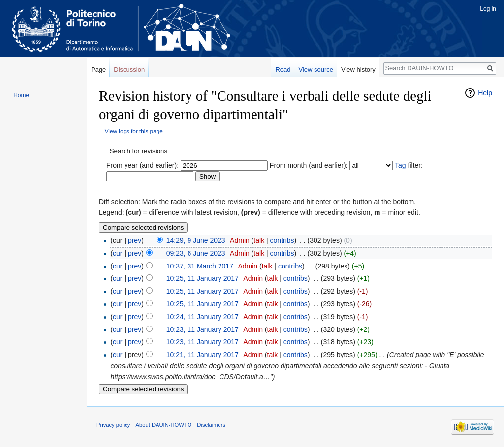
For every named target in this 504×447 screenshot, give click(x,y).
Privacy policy (113, 425)
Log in (488, 9)
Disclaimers (211, 425)
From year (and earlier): (142, 165)
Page (98, 70)
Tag (400, 165)
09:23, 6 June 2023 (196, 253)
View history (358, 70)
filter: (409, 165)
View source (316, 70)
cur (117, 253)
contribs (282, 240)
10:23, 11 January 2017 (203, 329)
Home (21, 95)
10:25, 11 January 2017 (203, 278)
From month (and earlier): (309, 165)
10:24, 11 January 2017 (203, 317)
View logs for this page (134, 131)
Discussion (129, 70)
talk (259, 240)
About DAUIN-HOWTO (164, 425)
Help (485, 93)
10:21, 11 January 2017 (203, 355)
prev (135, 240)
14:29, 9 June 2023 (196, 240)
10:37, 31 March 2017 (200, 266)
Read (283, 70)
